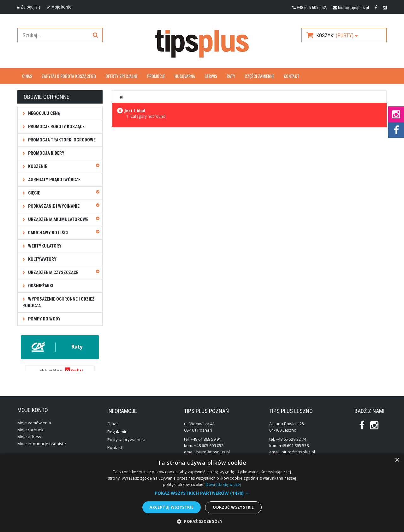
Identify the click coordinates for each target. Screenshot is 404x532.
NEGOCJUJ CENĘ (44, 113)
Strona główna (121, 97)
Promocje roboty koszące (56, 127)
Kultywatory (42, 259)
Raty (231, 76)
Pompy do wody (44, 319)
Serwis (211, 76)
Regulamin (117, 437)
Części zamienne (259, 76)
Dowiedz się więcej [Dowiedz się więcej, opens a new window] (223, 484)
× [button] (397, 460)
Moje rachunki (31, 435)
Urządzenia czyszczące (53, 272)
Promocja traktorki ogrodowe (61, 140)
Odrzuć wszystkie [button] (233, 507)
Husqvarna (185, 76)
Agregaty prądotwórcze (54, 180)
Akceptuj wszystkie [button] (172, 507)
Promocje (156, 76)
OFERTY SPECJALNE (122, 76)
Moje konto (59, 7)
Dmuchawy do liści (48, 233)
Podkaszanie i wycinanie (53, 206)
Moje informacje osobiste (42, 449)
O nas (27, 76)
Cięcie (34, 193)
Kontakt (291, 76)
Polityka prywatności (127, 445)
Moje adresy (29, 442)
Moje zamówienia (34, 428)
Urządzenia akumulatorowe (58, 219)
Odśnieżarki (40, 286)
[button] (202, 493)
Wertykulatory (44, 246)
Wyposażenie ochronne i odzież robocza (58, 302)
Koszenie (37, 166)
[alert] (202, 493)
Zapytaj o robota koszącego (69, 76)
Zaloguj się (29, 7)
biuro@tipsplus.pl (353, 8)
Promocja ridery (46, 153)
